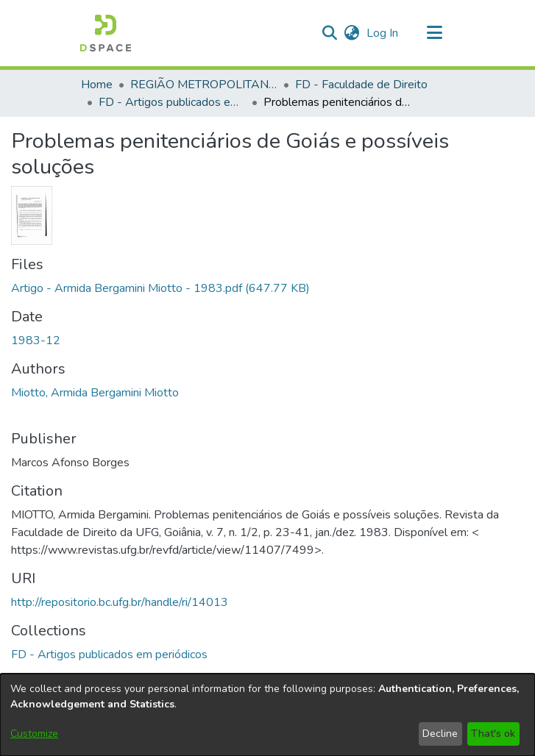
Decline (440, 734)
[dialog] (267, 715)
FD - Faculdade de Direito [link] (361, 85)
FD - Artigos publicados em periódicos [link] (172, 102)
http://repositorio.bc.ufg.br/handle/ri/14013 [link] (120, 602)
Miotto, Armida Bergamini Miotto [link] (95, 393)
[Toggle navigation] (435, 33)
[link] (160, 288)
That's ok (493, 734)
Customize (34, 734)
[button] (106, 33)
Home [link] (97, 85)
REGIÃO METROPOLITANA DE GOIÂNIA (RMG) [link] (204, 85)
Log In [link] (383, 33)
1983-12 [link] (36, 340)
